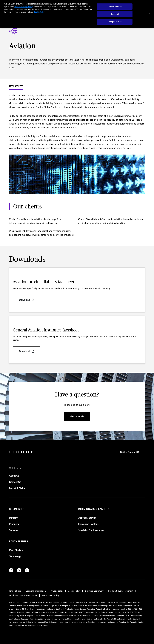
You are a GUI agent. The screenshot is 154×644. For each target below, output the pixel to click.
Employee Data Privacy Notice (23, 595)
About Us (14, 476)
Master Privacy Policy (24, 7)
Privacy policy (57, 591)
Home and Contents (89, 524)
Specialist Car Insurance (91, 530)
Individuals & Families (94, 509)
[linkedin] (27, 570)
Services (13, 530)
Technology (15, 557)
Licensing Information (36, 591)
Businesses (17, 509)
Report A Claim (17, 488)
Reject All (115, 14)
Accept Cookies (115, 22)
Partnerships (18, 542)
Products (14, 524)
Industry (13, 518)
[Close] (149, 14)
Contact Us (15, 482)
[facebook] (11, 570)
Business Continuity (94, 591)
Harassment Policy (51, 595)
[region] (77, 14)
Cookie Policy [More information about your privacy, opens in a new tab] (40, 12)
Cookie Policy (74, 591)
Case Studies (16, 550)
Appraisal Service (87, 518)
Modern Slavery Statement (121, 591)
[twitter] (19, 570)
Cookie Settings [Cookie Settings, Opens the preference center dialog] (115, 6)
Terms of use (15, 591)
